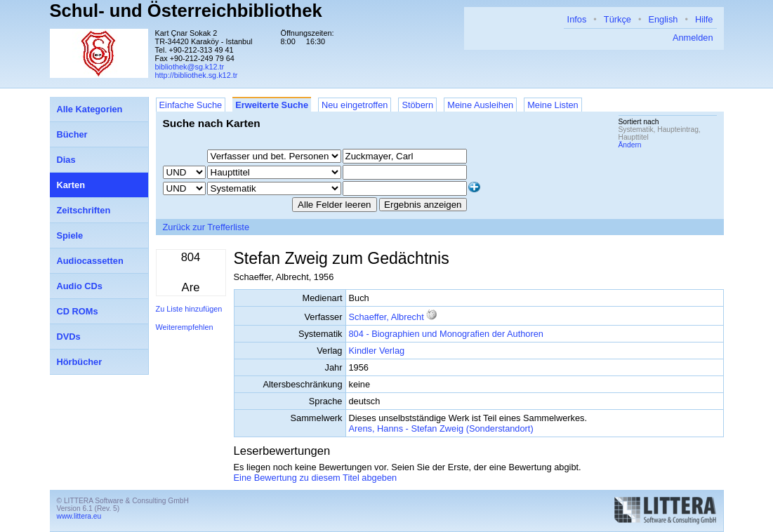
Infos (577, 19)
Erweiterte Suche (272, 105)
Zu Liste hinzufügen (189, 309)
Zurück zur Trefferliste (206, 227)
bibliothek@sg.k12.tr (190, 67)
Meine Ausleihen (480, 105)
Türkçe (617, 19)
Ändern (630, 145)
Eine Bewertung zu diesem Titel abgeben (316, 478)
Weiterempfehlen (185, 327)
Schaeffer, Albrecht (386, 317)
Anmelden (693, 38)
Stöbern (417, 105)
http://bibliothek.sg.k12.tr (197, 75)
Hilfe (704, 19)
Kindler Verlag (377, 351)
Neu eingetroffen (355, 105)
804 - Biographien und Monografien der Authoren (446, 334)
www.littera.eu (79, 516)
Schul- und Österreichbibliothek (186, 11)
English (663, 19)
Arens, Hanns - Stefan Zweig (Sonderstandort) (441, 428)
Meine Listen (553, 105)
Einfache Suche (191, 105)
